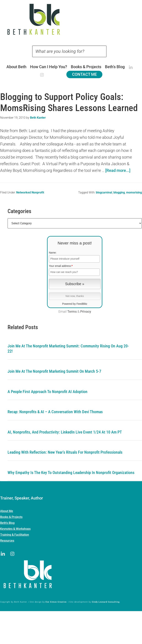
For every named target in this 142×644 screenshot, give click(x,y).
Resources (7, 541)
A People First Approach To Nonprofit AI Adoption (47, 392)
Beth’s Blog (7, 523)
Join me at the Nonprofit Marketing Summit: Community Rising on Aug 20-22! (68, 349)
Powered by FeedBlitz (75, 304)
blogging (119, 192)
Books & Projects (11, 517)
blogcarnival (104, 192)
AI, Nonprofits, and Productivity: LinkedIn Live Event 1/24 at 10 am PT (65, 432)
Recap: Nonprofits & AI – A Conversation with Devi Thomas (55, 412)
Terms (72, 312)
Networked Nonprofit (30, 192)
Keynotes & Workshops (15, 529)
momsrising (134, 192)
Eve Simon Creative (56, 602)
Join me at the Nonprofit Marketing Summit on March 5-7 (54, 371)
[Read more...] (118, 170)
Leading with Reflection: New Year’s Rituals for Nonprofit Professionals (65, 452)
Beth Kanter (71, 19)
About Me (7, 511)
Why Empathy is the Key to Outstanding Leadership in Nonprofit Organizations (71, 473)
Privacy (86, 312)
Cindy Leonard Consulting (106, 602)
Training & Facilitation (15, 535)
